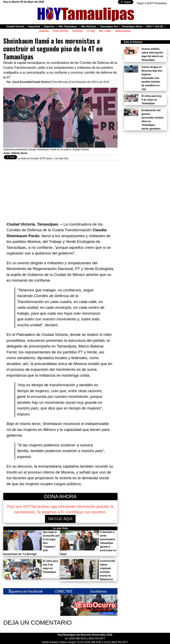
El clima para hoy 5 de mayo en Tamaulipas (152, 100)
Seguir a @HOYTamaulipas (152, 3)
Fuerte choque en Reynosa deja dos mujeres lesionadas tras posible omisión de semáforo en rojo (152, 78)
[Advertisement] (60, 189)
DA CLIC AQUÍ (60, 519)
